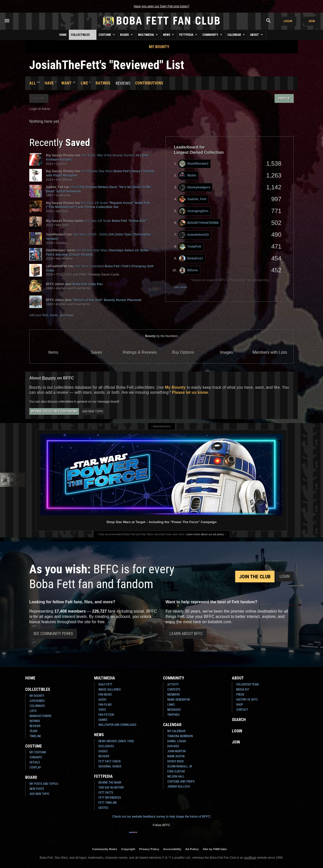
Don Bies (173, 746)
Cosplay (35, 767)
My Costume (38, 752)
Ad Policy (192, 849)
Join (312, 21)
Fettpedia (189, 35)
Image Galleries (110, 690)
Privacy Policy (149, 849)
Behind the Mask (110, 783)
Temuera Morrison (180, 736)
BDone (189, 270)
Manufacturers (40, 716)
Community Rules (105, 849)
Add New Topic (93, 411)
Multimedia (148, 35)
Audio (102, 700)
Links (171, 705)
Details (35, 762)
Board (127, 35)
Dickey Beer (175, 761)
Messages (174, 710)
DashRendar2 (194, 164)
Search (239, 720)
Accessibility (172, 849)
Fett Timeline (108, 803)
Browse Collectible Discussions (54, 411)
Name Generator (179, 700)
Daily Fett (105, 684)
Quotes (103, 808)
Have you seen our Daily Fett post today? (161, 6)
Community (213, 35)
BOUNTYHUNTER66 (199, 223)
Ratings (103, 83)
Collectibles (83, 35)
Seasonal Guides (110, 766)
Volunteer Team (247, 684)
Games (103, 720)
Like (84, 83)
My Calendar (176, 731)
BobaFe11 (191, 259)
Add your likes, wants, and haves (51, 315)
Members (173, 695)
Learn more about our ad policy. (205, 534)
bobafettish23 (194, 235)
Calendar (237, 35)
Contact (242, 710)
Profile (284, 98)
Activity (173, 684)
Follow (39, 98)
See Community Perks (53, 634)
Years (33, 731)
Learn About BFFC (186, 634)
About (257, 35)
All (33, 83)
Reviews (35, 726)
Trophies (173, 715)
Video (102, 710)
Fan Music (105, 695)
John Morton (176, 751)
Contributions (149, 83)
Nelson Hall (176, 776)
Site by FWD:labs (215, 849)
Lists (33, 711)
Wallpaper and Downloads (117, 725)
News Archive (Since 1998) (116, 741)
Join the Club (255, 577)
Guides (103, 751)
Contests (174, 690)
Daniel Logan (177, 741)
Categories (37, 701)
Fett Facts (106, 793)
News (169, 35)
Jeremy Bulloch (179, 787)
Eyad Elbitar (176, 771)
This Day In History (111, 788)
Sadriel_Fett (193, 199)
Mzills (188, 176)
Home (63, 35)
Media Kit (243, 690)
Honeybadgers (195, 187)
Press (240, 695)
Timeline (35, 736)
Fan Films (105, 705)
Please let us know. (191, 392)
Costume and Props (181, 782)
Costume (107, 35)
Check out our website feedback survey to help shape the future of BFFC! (161, 817)
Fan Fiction (106, 715)
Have (49, 83)
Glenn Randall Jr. (180, 766)
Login (288, 21)
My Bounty (159, 47)
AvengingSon (194, 211)
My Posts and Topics (44, 784)
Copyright (128, 849)
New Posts (37, 789)
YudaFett (190, 247)
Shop (240, 705)
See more (180, 287)
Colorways (37, 706)
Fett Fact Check (110, 761)
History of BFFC (247, 700)
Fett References (110, 798)
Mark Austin (176, 756)
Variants (36, 757)
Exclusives (106, 746)
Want (66, 83)
